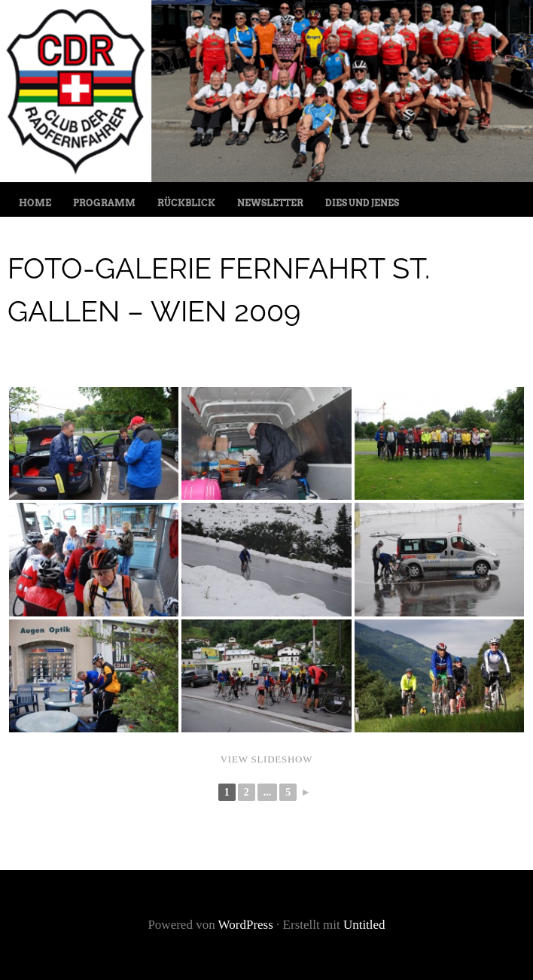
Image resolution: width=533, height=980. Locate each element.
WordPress (246, 925)
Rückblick (186, 203)
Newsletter (270, 203)
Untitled (364, 925)
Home (35, 203)
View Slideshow (267, 759)
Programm (104, 203)
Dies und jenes (362, 203)
